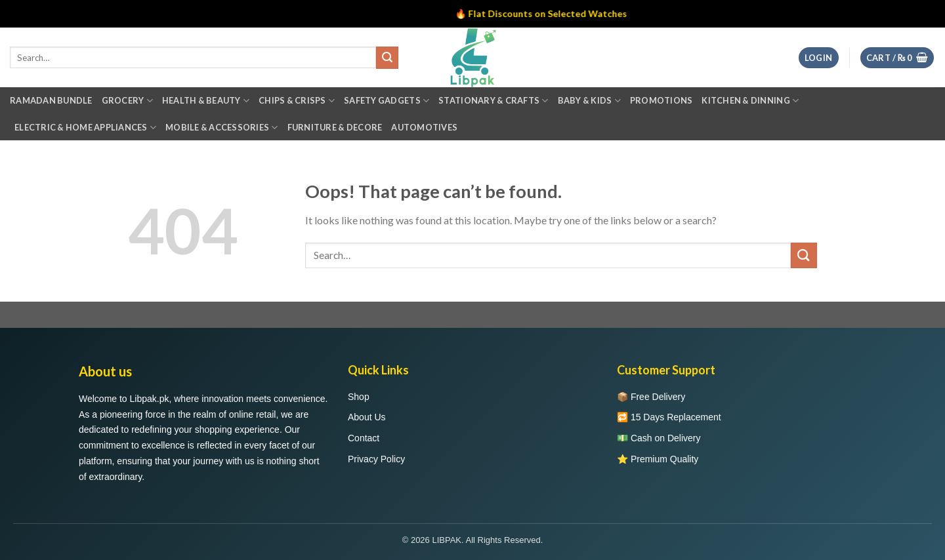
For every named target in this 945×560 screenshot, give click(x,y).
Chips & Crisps (297, 101)
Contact (364, 438)
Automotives (424, 127)
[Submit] (804, 255)
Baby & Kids (589, 101)
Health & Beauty (206, 101)
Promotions (661, 100)
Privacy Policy (376, 459)
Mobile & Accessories (222, 128)
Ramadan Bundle (51, 100)
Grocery (127, 101)
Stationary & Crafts (493, 101)
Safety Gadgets (387, 101)
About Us (367, 417)
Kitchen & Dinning (750, 101)
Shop (359, 397)
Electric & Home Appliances (85, 128)
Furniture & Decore (335, 127)
